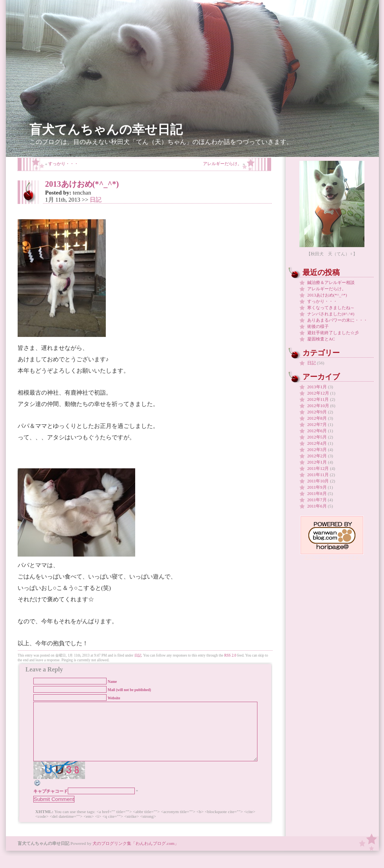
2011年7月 (317, 500)
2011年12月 (318, 468)
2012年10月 (318, 406)
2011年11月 (318, 475)
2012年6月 (317, 431)
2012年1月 (317, 462)
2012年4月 (317, 443)
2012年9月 (317, 412)
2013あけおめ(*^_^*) (82, 184)
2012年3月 (317, 449)
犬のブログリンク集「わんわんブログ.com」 (136, 855)
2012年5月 (317, 437)
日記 (96, 200)
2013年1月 (317, 387)
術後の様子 (318, 326)
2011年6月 (317, 506)
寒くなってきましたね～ (331, 308)
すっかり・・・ (63, 164)
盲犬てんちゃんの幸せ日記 (106, 130)
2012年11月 (318, 399)
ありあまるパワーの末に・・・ (337, 320)
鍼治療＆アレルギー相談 (331, 282)
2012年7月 (317, 424)
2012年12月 (318, 393)
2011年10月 (318, 481)
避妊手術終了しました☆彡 (333, 333)
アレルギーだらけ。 (222, 164)
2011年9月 (317, 487)
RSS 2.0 (230, 655)
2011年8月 (317, 493)
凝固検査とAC (321, 339)
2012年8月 (317, 418)
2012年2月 (317, 456)
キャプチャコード (51, 803)
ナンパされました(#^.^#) (331, 314)
